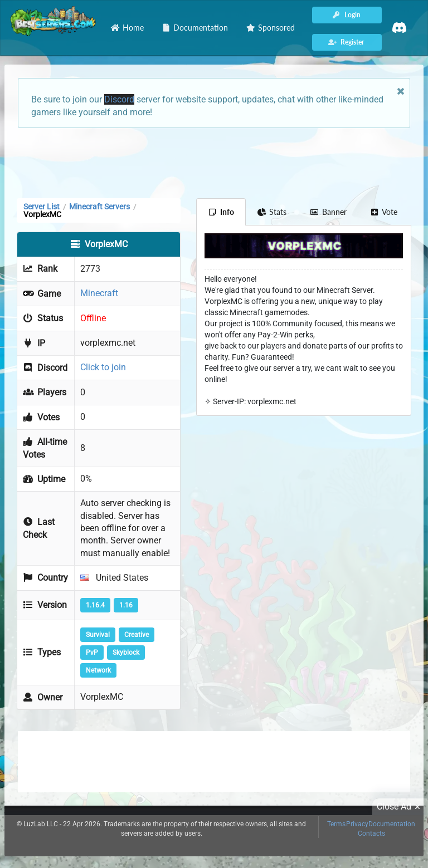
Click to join (103, 367)
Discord (119, 99)
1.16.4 (95, 605)
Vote (384, 212)
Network (98, 670)
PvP (92, 653)
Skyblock (126, 653)
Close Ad (400, 807)
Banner (328, 212)
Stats (272, 212)
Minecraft (99, 293)
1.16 (126, 605)
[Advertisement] (214, 162)
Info (221, 212)
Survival (98, 635)
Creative (137, 635)
